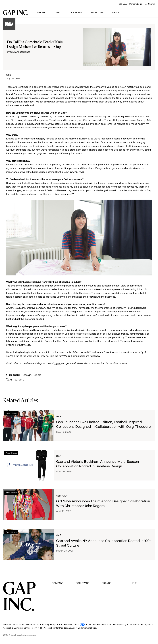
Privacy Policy (49, 624)
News (116, 13)
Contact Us (137, 594)
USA (123, 4)
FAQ (133, 583)
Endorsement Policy (87, 628)
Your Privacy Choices (69, 624)
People (37, 375)
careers (19, 380)
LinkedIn (80, 606)
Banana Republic (111, 594)
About (41, 13)
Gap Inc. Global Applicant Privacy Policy (107, 624)
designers (84, 356)
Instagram (82, 594)
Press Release (11, 413)
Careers (77, 13)
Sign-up (58, 363)
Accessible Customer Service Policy (20, 628)
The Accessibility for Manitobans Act (57, 628)
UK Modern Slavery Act (140, 624)
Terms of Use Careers (29, 624)
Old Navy (62, 496)
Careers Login (136, 4)
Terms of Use (9, 624)
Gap (8, 75)
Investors (97, 13)
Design (27, 375)
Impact (58, 13)
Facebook (81, 583)
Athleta (106, 600)
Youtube (80, 600)
